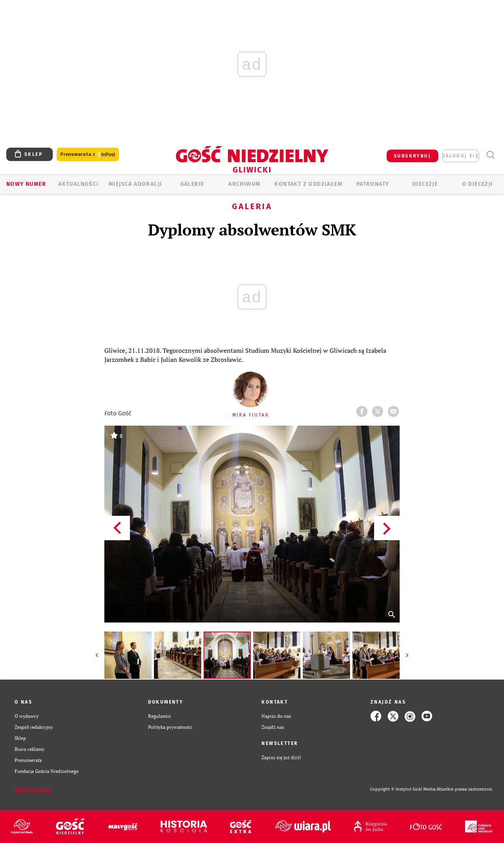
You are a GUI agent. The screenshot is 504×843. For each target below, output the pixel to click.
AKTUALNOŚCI (78, 184)
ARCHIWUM (244, 184)
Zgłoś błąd (33, 789)
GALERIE (192, 184)
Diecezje (425, 184)
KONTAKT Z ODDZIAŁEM (309, 184)
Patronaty (373, 184)
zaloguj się (461, 156)
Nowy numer (26, 184)
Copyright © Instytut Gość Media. (403, 789)
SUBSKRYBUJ (412, 156)
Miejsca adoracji (135, 184)
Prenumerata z (88, 155)
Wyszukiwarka (490, 155)
